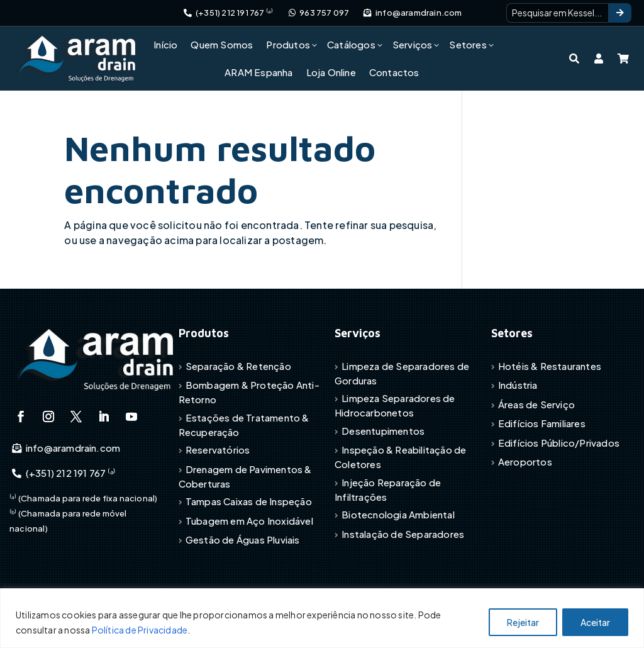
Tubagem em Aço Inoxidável (249, 521)
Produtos (288, 44)
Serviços (413, 44)
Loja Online (331, 72)
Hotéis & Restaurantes (550, 366)
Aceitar (595, 622)
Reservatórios (218, 450)
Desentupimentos (383, 431)
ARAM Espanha (258, 72)
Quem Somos (222, 44)
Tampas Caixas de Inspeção (249, 501)
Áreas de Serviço (536, 404)
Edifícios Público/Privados (559, 443)
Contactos (394, 72)
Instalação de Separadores (403, 534)
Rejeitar (523, 622)
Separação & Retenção (238, 366)
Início (165, 44)
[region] (322, 618)
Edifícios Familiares (542, 423)
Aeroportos (525, 461)
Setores (468, 44)
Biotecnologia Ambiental (398, 514)
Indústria (518, 385)
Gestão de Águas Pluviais (243, 539)
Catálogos (351, 44)
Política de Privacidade (140, 630)
